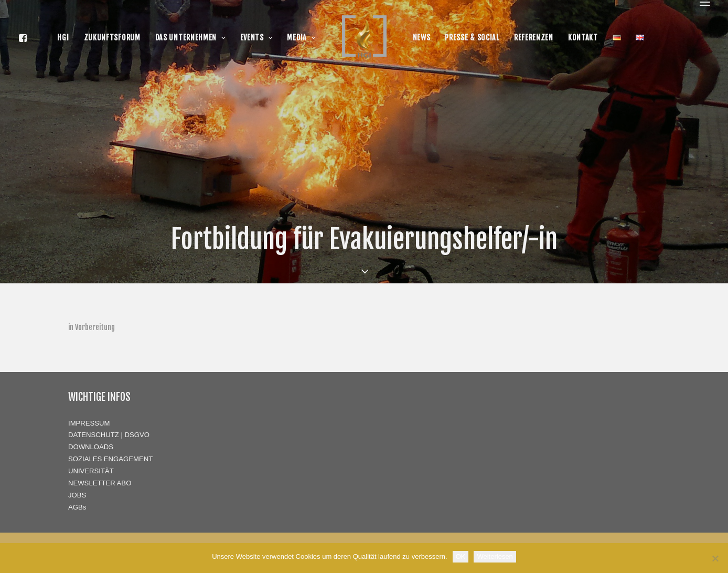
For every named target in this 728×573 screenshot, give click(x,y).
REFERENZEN (534, 38)
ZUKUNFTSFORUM (112, 38)
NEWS (422, 38)
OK (461, 556)
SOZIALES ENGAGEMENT (110, 459)
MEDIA (301, 38)
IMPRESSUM (89, 423)
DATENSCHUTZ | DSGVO (109, 435)
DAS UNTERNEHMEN (190, 38)
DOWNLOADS (91, 447)
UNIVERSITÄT (91, 471)
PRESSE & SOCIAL (472, 38)
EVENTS (256, 38)
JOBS (77, 495)
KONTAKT (583, 38)
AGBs (77, 507)
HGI (63, 38)
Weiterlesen (495, 556)
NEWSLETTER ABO (100, 483)
